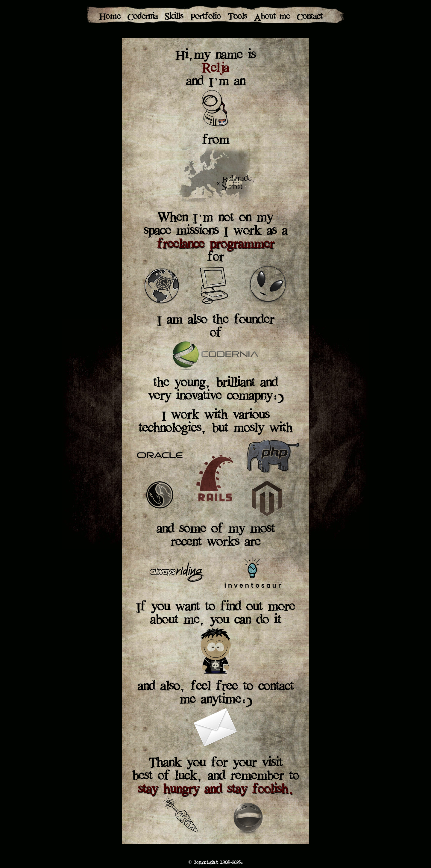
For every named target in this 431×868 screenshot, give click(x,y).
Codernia (143, 17)
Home (110, 17)
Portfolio (206, 17)
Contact (310, 17)
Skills (174, 17)
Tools (237, 17)
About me (272, 17)
